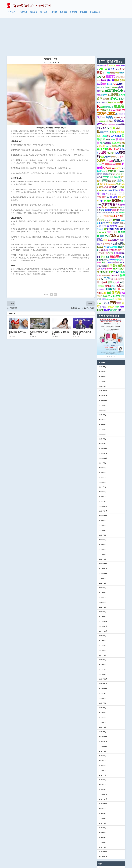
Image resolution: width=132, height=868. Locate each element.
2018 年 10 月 (103, 771)
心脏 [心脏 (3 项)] (101, 168)
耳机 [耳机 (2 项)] (111, 183)
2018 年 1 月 (103, 814)
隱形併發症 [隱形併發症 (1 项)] (110, 266)
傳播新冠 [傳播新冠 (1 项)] (108, 110)
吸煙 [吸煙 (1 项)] (117, 91)
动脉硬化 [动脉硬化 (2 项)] (108, 177)
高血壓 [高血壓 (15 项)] (114, 223)
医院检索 (83, 13)
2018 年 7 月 (103, 785)
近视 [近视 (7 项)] (99, 77)
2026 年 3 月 (103, 343)
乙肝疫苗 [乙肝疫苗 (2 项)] (120, 138)
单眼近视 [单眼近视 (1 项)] (100, 196)
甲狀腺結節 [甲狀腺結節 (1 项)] (103, 227)
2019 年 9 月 (103, 718)
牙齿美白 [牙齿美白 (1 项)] (102, 217)
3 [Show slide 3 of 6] (111, 323)
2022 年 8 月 (103, 550)
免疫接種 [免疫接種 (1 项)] (113, 161)
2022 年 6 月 (103, 560)
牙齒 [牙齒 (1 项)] (102, 246)
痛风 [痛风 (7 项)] (110, 233)
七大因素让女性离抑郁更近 (61, 300)
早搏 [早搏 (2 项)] (117, 40)
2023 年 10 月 (103, 483)
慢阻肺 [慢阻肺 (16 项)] (116, 168)
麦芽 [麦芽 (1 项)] (104, 85)
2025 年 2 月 (103, 406)
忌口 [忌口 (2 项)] (109, 66)
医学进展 (34, 13)
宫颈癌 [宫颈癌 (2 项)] (100, 263)
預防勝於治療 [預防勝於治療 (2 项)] (102, 54)
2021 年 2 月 (103, 636)
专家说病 (24, 13)
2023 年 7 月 (103, 497)
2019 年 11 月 (103, 708)
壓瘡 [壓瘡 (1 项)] (110, 135)
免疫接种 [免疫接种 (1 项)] (120, 51)
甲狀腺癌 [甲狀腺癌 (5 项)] (110, 256)
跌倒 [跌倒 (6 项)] (109, 199)
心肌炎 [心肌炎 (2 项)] (102, 239)
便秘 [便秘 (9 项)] (107, 203)
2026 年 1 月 (103, 353)
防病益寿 (63, 13)
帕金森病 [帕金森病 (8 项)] (119, 47)
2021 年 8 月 (103, 608)
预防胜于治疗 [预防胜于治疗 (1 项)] (117, 236)
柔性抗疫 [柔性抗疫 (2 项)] (119, 44)
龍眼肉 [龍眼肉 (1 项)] (112, 40)
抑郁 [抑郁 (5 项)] (120, 277)
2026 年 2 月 (103, 348)
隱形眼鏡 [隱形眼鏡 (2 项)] (117, 220)
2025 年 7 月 (103, 382)
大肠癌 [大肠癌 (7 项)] (103, 249)
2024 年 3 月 (103, 459)
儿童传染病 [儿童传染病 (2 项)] (115, 242)
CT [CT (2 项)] (100, 148)
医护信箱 (44, 13)
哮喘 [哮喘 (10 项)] (119, 131)
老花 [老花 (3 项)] (118, 187)
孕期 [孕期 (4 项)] (107, 161)
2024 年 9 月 (103, 430)
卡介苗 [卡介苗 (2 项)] (109, 51)
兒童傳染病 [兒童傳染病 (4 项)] (111, 138)
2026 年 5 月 (103, 334)
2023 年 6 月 (103, 502)
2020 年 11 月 (103, 651)
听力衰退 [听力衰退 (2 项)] (114, 164)
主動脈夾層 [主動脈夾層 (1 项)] (112, 99)
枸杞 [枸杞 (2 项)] (123, 256)
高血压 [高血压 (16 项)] (118, 127)
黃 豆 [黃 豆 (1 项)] (112, 211)
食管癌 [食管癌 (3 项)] (116, 229)
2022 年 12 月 (103, 531)
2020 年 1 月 (103, 699)
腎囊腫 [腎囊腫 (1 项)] (113, 77)
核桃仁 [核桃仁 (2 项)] (119, 99)
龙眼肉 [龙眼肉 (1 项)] (114, 148)
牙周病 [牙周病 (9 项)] (108, 168)
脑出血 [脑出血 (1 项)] (113, 106)
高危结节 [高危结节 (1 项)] (122, 62)
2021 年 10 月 (103, 598)
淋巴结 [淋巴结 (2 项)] (100, 144)
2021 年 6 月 (103, 617)
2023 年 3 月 (103, 516)
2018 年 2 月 (103, 809)
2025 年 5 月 (103, 391)
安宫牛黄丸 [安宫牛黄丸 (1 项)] (115, 180)
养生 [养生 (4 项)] (115, 239)
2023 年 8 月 (103, 492)
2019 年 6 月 (103, 732)
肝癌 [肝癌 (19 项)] (113, 270)
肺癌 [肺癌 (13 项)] (105, 147)
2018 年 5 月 (103, 795)
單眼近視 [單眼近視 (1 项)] (118, 135)
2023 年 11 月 (103, 478)
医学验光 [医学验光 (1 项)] (103, 88)
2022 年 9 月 (103, 545)
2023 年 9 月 (103, 488)
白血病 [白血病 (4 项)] (119, 171)
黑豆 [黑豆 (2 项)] (114, 177)
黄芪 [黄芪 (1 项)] (113, 135)
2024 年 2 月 (103, 464)
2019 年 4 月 (103, 742)
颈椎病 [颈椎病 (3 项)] (118, 266)
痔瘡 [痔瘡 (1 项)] (98, 246)
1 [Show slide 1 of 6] (108, 323)
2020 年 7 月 (103, 670)
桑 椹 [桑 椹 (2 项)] (111, 239)
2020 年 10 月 (103, 656)
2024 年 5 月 (103, 449)
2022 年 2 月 (103, 579)
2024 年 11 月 (103, 420)
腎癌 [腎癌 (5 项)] (105, 135)
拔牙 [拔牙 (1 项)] (118, 177)
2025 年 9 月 (103, 372)
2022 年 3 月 (103, 574)
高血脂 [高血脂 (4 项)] (102, 113)
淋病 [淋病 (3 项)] (104, 266)
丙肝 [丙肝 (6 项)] (99, 84)
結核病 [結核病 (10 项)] (119, 210)
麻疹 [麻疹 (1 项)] (109, 103)
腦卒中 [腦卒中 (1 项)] (104, 157)
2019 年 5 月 (103, 737)
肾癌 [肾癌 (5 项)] (99, 138)
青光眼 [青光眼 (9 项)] (112, 36)
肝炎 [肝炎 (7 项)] (103, 224)
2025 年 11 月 (103, 363)
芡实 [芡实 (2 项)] (104, 77)
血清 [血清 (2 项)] (108, 224)
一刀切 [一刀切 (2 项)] (115, 199)
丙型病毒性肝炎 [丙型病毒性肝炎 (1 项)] (115, 174)
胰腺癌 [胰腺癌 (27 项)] (119, 73)
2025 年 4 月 (103, 396)
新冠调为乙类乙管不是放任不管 (82, 300)
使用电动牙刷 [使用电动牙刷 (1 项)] (113, 54)
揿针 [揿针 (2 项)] (112, 246)
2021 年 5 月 (103, 622)
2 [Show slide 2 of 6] (109, 323)
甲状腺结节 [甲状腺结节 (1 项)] (107, 263)
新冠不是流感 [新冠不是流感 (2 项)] (114, 116)
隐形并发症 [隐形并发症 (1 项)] (120, 141)
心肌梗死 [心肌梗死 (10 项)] (113, 61)
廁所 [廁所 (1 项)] (107, 217)
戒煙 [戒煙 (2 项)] (111, 144)
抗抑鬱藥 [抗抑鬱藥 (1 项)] (108, 253)
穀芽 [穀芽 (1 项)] (123, 151)
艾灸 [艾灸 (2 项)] (109, 207)
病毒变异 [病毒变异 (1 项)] (100, 154)
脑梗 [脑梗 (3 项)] (114, 113)
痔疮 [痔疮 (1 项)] (111, 190)
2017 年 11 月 (103, 824)
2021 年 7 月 (103, 612)
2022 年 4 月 (103, 569)
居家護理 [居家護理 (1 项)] (100, 277)
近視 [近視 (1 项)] (106, 220)
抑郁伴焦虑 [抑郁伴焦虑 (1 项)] (112, 151)
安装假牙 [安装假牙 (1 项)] (118, 103)
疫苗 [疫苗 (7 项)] (109, 260)
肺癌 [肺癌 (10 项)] (104, 47)
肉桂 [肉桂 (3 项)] (104, 260)
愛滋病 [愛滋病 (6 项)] (114, 277)
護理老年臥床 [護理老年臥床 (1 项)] (102, 199)
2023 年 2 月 (103, 521)
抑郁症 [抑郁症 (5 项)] (115, 65)
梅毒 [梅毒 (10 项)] (106, 183)
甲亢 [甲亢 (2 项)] (103, 44)
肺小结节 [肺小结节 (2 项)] (106, 174)
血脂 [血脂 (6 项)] (99, 50)
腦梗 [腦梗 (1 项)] (108, 40)
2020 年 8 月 (103, 665)
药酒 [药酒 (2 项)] (110, 69)
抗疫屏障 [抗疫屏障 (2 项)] (101, 220)
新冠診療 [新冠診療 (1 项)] (103, 233)
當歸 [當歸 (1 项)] (117, 33)
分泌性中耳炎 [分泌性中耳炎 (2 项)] (113, 157)
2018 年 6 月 (103, 790)
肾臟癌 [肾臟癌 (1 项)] (122, 40)
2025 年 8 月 (103, 377)
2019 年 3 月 (103, 747)
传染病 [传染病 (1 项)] (118, 95)
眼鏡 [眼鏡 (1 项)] (123, 174)
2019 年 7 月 (103, 728)
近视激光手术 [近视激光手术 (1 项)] (116, 263)
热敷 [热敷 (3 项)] (108, 77)
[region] (111, 305)
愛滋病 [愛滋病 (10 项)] (118, 88)
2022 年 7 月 (103, 555)
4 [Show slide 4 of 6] (112, 323)
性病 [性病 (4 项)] (122, 249)
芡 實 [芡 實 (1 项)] (110, 141)
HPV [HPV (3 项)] (123, 168)
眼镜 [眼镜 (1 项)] (98, 177)
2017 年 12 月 (103, 819)
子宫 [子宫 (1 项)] (108, 95)
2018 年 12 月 (103, 761)
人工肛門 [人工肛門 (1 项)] (120, 124)
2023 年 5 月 (103, 507)
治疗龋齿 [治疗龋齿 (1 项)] (102, 256)
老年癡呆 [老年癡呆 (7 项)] (118, 233)
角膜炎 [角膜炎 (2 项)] (105, 69)
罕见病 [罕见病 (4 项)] (106, 144)
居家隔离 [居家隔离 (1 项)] (120, 193)
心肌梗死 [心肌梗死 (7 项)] (117, 207)
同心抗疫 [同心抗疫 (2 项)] (111, 120)
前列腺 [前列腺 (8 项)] (120, 113)
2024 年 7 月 (103, 440)
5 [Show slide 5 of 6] (113, 323)
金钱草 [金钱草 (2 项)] (115, 154)
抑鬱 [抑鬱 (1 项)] (116, 246)
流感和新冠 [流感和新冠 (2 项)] (121, 77)
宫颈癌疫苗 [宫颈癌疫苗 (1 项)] (104, 99)
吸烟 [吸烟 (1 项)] (103, 139)
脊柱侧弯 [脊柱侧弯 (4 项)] (103, 151)
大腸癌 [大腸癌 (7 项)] (103, 119)
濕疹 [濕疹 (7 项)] (119, 270)
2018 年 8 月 (103, 780)
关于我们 (12, 13)
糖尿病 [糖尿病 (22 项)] (110, 43)
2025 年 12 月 (103, 358)
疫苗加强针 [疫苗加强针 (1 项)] (111, 227)
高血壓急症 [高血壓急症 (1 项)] (116, 110)
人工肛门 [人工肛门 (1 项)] (100, 183)
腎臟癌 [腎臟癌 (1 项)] (122, 274)
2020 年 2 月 (103, 694)
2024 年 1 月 (103, 468)
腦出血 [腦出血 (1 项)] (99, 242)
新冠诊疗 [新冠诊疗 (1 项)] (116, 190)
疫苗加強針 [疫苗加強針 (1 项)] (114, 214)
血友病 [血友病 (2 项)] (106, 32)
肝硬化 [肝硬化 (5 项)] (111, 249)
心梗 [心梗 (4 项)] (117, 249)
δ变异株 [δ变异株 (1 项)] (108, 113)
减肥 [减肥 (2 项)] (114, 187)
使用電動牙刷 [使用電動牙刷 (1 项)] (109, 74)
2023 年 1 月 (103, 526)
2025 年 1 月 (103, 411)
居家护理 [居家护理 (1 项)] (117, 144)
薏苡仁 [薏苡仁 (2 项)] (105, 229)
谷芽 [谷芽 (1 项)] (110, 154)
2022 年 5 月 (103, 564)
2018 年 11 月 (103, 766)
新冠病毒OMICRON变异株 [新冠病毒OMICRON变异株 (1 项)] (116, 196)
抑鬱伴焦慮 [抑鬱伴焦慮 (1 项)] (106, 242)
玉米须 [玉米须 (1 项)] (99, 172)
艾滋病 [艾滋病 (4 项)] (104, 103)
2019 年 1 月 (103, 756)
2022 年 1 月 (103, 584)
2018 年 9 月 (103, 776)
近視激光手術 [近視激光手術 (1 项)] (111, 91)
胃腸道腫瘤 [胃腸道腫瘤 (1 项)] (116, 70)
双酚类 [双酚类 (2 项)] (114, 124)
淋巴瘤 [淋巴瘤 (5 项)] (121, 239)
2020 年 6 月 (103, 675)
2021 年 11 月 (103, 593)
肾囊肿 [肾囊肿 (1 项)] (117, 274)
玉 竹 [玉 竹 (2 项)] (99, 44)
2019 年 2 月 (103, 752)
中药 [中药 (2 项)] (104, 91)
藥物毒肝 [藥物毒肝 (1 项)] (107, 277)
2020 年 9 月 (103, 660)
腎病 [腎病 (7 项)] (111, 220)
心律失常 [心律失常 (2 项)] (107, 211)
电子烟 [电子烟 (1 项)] (110, 230)
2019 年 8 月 (103, 723)
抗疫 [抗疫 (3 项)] (111, 128)
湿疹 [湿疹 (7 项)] (119, 147)
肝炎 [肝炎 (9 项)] (118, 256)
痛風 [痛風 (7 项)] (118, 253)
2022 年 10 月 (103, 540)
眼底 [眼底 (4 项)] (102, 203)
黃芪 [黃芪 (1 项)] (114, 141)
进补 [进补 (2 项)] (104, 40)
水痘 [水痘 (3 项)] (121, 66)
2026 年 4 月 (103, 339)
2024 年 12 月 (103, 416)
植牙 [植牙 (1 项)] (110, 148)
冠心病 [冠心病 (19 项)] (115, 203)
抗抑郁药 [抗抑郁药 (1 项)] (110, 88)
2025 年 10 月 (103, 367)
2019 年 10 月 (103, 713)
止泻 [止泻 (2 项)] (113, 103)
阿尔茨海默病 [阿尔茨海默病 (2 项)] (102, 141)
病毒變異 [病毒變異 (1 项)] (104, 62)
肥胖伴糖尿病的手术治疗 (18, 300)
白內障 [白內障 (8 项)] (110, 84)
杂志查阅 (73, 13)
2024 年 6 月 (103, 444)
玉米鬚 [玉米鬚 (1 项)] (106, 154)
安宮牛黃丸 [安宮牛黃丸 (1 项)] (110, 274)
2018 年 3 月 (103, 804)
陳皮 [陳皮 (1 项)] (108, 164)
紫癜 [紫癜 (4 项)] (102, 187)
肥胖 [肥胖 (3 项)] (104, 51)
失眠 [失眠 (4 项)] (115, 51)
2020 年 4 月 (103, 684)
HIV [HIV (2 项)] (110, 187)
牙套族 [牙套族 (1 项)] (108, 106)
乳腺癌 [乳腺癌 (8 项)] (101, 127)
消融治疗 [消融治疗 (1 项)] (105, 190)
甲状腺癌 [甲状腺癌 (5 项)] (102, 164)
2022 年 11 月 (103, 536)
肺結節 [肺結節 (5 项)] (110, 47)
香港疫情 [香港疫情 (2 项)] (109, 236)
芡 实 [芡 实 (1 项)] (102, 74)
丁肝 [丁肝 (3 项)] (102, 236)
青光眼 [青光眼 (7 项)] (103, 193)
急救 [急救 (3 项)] (117, 120)
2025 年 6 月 (103, 387)
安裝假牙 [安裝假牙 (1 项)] (112, 33)
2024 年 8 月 (103, 435)
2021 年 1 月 (103, 641)
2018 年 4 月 (103, 800)
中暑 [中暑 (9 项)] (113, 95)
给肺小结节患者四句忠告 (39, 300)
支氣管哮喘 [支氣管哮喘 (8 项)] (109, 171)
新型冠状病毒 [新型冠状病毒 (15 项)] (106, 81)
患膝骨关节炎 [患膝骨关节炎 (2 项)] (102, 116)
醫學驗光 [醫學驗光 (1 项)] (103, 274)
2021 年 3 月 (103, 632)
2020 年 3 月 (103, 689)
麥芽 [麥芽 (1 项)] (105, 196)
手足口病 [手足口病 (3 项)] (118, 183)
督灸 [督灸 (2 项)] (102, 177)
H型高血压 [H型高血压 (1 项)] (101, 253)
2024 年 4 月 (103, 454)
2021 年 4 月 (103, 627)
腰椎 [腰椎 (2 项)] (105, 207)
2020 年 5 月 (103, 680)
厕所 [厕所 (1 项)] (118, 36)
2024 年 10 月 (103, 425)
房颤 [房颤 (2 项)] (105, 66)
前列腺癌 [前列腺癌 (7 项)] (112, 193)
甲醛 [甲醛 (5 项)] (102, 58)
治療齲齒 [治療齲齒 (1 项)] (122, 180)
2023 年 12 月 (103, 473)
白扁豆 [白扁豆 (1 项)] (99, 270)
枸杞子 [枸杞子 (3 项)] (107, 214)
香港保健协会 (95, 13)
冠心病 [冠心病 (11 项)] (103, 36)
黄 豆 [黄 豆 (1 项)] (124, 135)
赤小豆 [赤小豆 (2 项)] (118, 81)
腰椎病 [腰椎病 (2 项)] (118, 227)
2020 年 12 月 (103, 646)
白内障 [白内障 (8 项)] (106, 131)
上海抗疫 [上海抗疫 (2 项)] (106, 270)
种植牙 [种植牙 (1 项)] (116, 85)
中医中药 (54, 13)
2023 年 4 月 (103, 512)
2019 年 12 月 (103, 704)
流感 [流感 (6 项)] (102, 110)
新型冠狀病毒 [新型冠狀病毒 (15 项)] (114, 58)
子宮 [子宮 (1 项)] (107, 128)
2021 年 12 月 (103, 588)
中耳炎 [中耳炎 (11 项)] (121, 161)
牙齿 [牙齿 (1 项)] (107, 187)
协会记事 (102, 854)
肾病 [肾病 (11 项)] (100, 65)
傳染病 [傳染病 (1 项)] (99, 260)
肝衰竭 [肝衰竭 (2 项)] (113, 131)
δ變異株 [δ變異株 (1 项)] (100, 33)
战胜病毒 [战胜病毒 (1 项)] (107, 124)
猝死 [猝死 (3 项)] (123, 81)
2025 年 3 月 (103, 401)
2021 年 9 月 (103, 603)
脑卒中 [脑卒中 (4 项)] (121, 217)
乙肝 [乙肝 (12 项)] (107, 246)
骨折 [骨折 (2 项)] (102, 124)
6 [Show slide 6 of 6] (115, 323)
